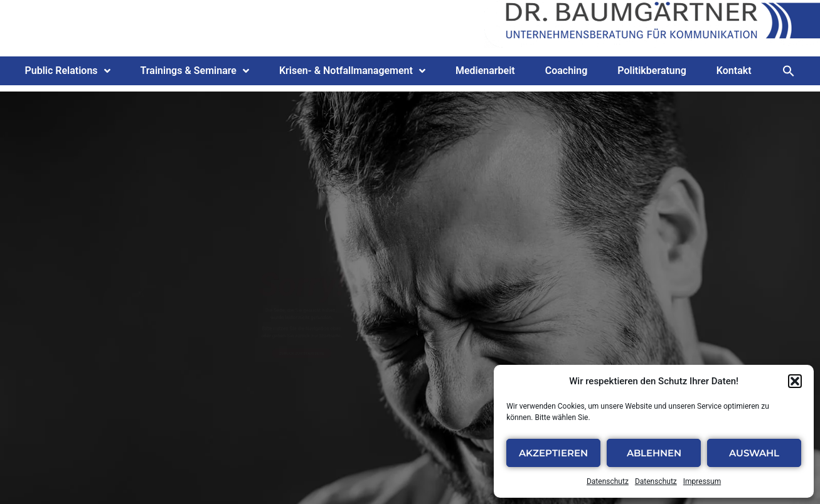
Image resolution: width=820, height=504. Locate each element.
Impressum (702, 481)
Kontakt (734, 71)
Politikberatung (652, 71)
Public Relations (67, 71)
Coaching (567, 71)
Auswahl (754, 453)
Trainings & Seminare (195, 71)
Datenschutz (608, 481)
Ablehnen (654, 453)
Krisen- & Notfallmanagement (352, 71)
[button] (795, 381)
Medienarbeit (485, 71)
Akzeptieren (553, 453)
